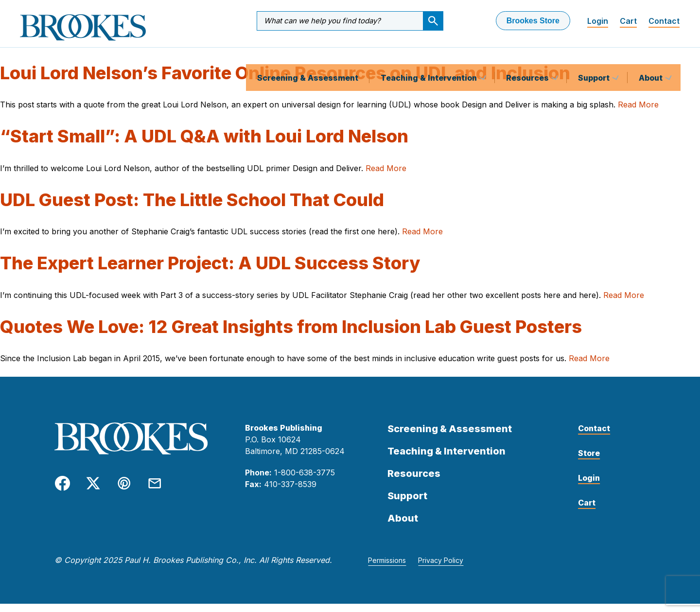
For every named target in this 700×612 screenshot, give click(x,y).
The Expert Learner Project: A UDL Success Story (210, 271)
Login (598, 21)
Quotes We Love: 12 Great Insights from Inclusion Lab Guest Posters (291, 335)
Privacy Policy (441, 568)
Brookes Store (533, 21)
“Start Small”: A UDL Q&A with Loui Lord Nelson (204, 144)
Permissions (387, 568)
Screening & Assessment (308, 55)
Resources (528, 55)
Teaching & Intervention (430, 55)
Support (595, 55)
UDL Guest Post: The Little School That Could (192, 208)
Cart (628, 21)
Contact (664, 21)
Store (589, 461)
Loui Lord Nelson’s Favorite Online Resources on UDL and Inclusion (285, 81)
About (652, 55)
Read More (638, 113)
